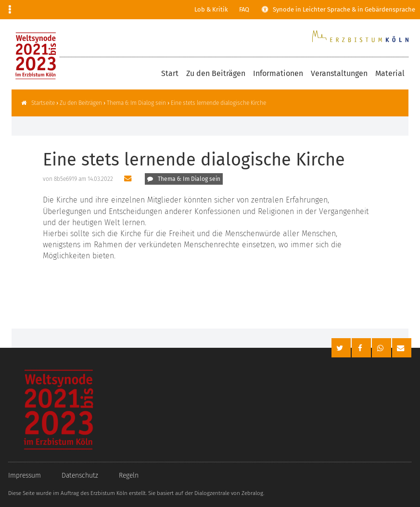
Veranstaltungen (339, 73)
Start (170, 73)
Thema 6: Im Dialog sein (136, 103)
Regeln (129, 475)
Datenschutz (80, 475)
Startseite (43, 103)
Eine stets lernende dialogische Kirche (218, 103)
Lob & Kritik (211, 9)
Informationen (278, 73)
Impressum (25, 475)
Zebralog (252, 493)
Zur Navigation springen (0, 10)
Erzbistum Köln (109, 493)
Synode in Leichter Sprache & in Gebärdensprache (344, 9)
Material (390, 73)
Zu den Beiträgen (216, 73)
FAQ (244, 9)
